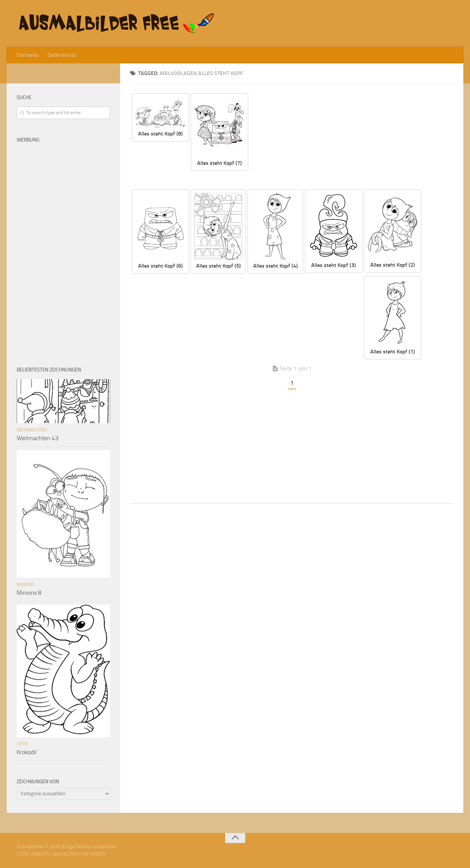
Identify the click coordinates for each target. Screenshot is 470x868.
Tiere (23, 744)
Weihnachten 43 (38, 438)
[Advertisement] (356, 140)
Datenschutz (62, 55)
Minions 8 (29, 593)
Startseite (27, 55)
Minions (26, 585)
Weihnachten (32, 430)
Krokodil (27, 752)
